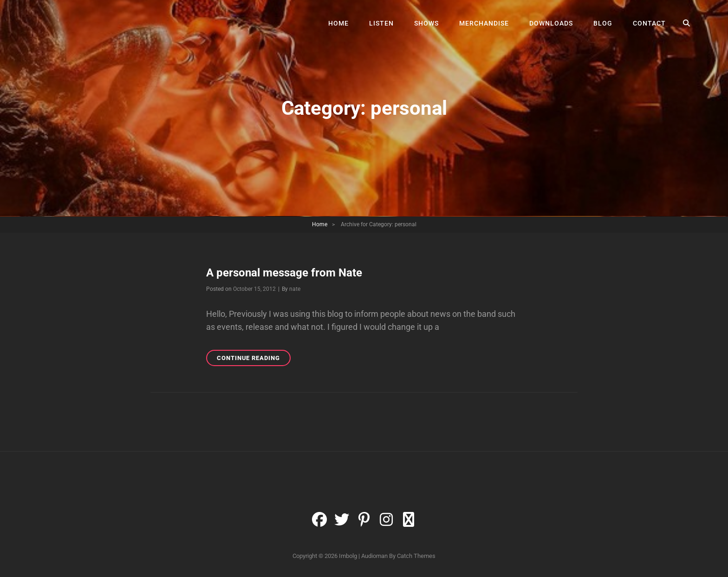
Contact (649, 23)
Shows (426, 23)
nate (295, 289)
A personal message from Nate (284, 273)
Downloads (551, 23)
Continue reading (254, 359)
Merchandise (484, 23)
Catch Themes (416, 556)
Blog (603, 23)
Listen (381, 23)
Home (338, 23)
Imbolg (348, 556)
